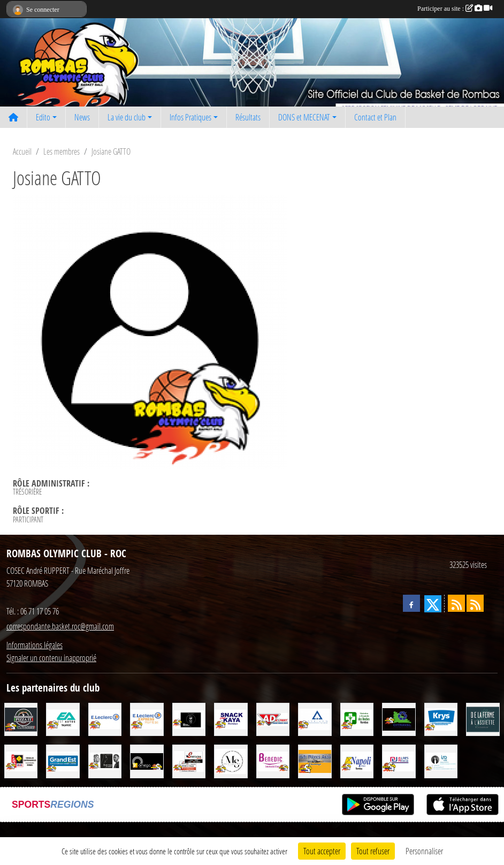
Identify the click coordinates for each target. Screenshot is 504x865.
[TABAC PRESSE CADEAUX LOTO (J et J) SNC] (21, 760)
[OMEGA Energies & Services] (147, 760)
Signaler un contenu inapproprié (51, 658)
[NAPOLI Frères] (357, 760)
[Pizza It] (21, 718)
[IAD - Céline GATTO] (441, 760)
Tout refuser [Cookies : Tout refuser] (373, 851)
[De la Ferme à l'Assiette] (483, 718)
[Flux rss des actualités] (456, 603)
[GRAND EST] (63, 760)
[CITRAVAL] (399, 718)
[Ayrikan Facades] (315, 718)
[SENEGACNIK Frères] (189, 760)
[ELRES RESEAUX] (399, 760)
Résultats (248, 117)
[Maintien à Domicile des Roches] (357, 718)
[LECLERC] (105, 718)
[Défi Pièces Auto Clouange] (315, 760)
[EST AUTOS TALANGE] (63, 718)
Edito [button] (43, 117)
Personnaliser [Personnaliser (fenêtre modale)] (424, 851)
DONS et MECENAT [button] (304, 117)
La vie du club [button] (127, 117)
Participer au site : (455, 9)
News (82, 117)
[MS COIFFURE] (231, 760)
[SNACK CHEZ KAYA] (231, 718)
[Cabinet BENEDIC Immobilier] (273, 760)
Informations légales (35, 645)
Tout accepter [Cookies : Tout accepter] (322, 851)
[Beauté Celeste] (105, 760)
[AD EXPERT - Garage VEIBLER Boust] (273, 718)
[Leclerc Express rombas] (147, 718)
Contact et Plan (375, 117)
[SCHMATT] (189, 718)
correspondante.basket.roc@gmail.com (60, 626)
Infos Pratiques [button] (190, 117)
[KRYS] (441, 718)
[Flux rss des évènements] (475, 603)
